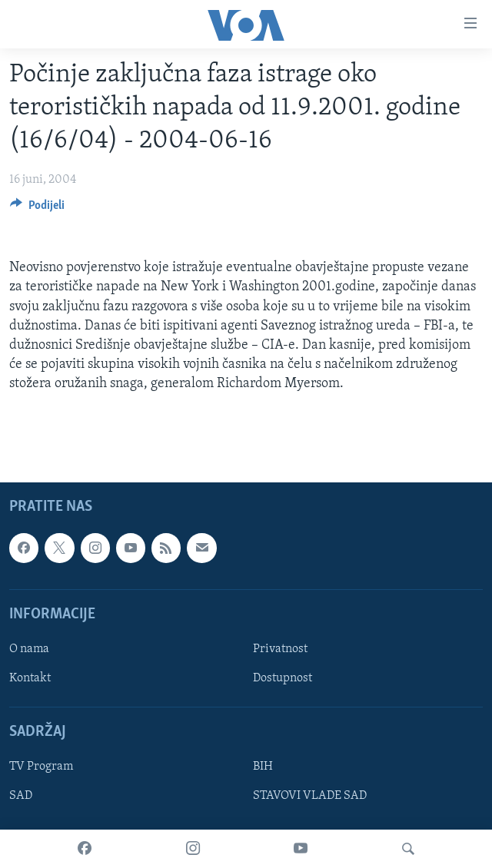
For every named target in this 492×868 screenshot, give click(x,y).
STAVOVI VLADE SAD (310, 796)
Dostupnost (283, 678)
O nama (29, 649)
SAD (21, 796)
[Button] (37, 209)
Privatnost (280, 649)
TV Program (41, 767)
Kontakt (30, 678)
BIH (263, 767)
